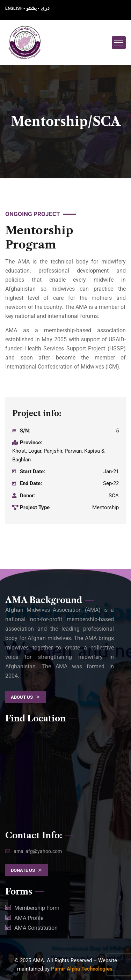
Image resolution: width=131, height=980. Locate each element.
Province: (31, 443)
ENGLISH (14, 8)
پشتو (31, 8)
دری (45, 8)
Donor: (28, 496)
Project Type (35, 507)
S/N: (25, 431)
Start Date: (32, 472)
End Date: (31, 483)
